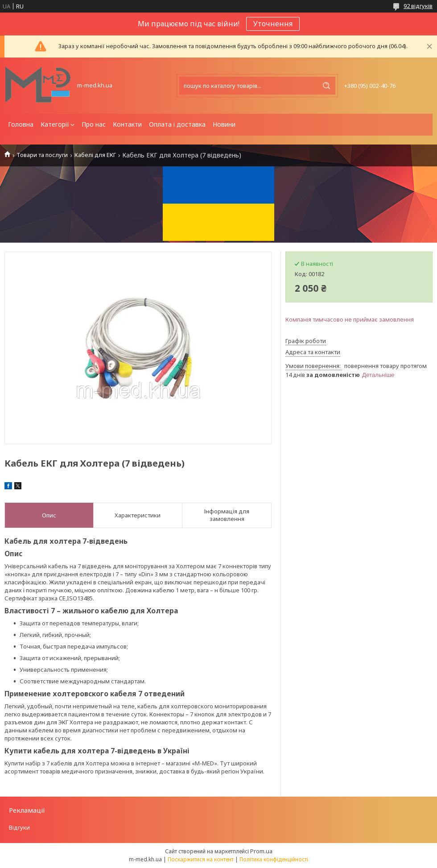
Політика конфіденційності (274, 859)
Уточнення (273, 24)
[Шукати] (326, 86)
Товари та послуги (42, 155)
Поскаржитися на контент (201, 859)
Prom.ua (261, 851)
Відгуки (19, 827)
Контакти (127, 124)
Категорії (55, 124)
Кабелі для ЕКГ (95, 155)
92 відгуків (418, 6)
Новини (224, 124)
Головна (21, 124)
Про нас (94, 124)
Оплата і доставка (177, 124)
